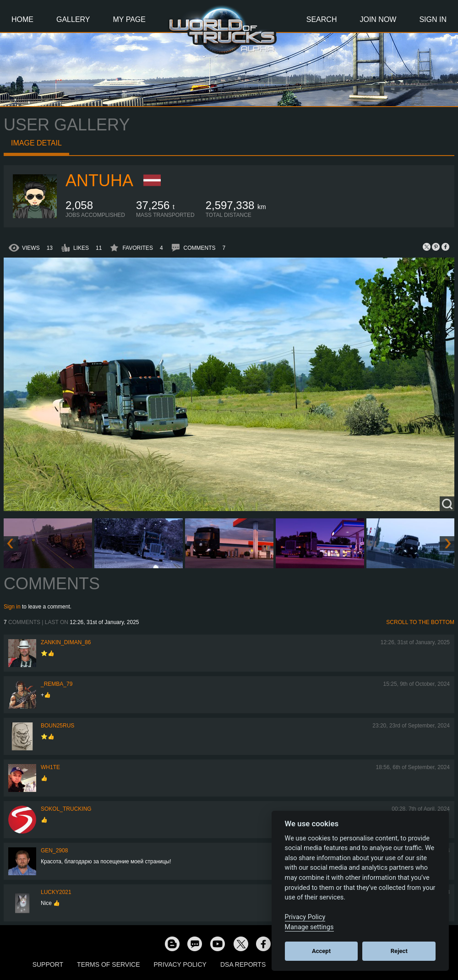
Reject (399, 951)
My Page (129, 19)
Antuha (99, 180)
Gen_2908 (54, 851)
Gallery (73, 19)
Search (322, 19)
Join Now (378, 19)
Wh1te (50, 767)
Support (48, 964)
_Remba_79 (57, 684)
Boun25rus (57, 726)
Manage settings (309, 927)
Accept (321, 951)
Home (22, 19)
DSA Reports (243, 964)
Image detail (36, 143)
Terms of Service (108, 964)
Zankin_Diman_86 (66, 642)
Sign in (12, 607)
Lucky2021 (56, 892)
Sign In (433, 19)
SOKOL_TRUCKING (66, 809)
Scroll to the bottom (420, 622)
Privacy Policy (180, 964)
